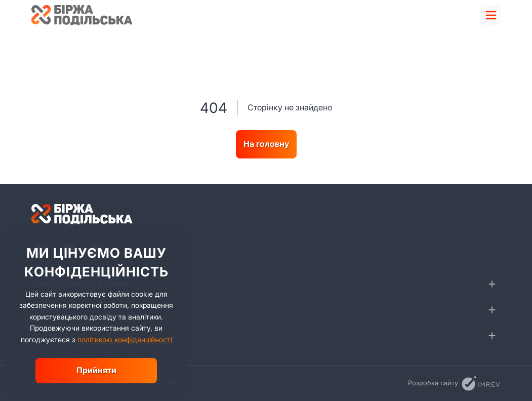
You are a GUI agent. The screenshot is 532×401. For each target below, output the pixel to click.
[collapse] (492, 284)
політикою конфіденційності (125, 339)
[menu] (491, 15)
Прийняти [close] (96, 370)
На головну (266, 144)
